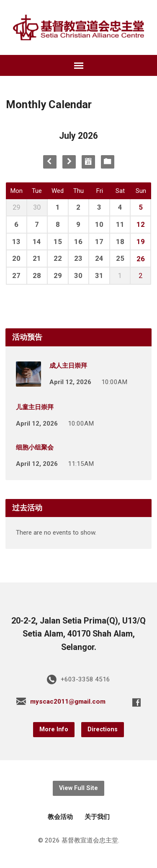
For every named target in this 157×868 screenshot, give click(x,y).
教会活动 (60, 817)
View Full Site (78, 788)
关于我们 (97, 817)
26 (141, 259)
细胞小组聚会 (35, 447)
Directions (103, 729)
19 (141, 242)
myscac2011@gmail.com (68, 702)
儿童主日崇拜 (35, 407)
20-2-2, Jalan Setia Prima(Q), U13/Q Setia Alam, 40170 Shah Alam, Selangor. (78, 634)
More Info (54, 729)
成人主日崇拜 (68, 366)
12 (141, 224)
